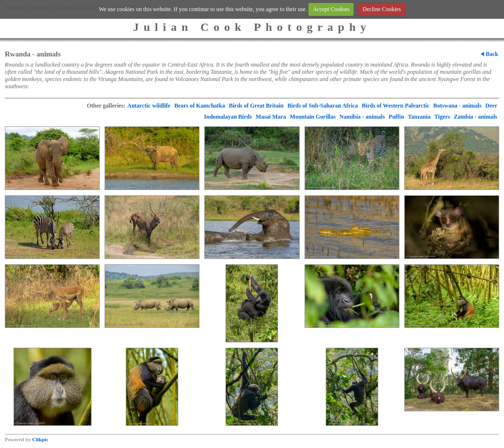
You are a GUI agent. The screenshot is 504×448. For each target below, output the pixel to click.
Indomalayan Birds (228, 117)
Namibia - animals (362, 117)
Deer (491, 106)
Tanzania (419, 117)
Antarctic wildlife (149, 106)
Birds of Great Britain (256, 106)
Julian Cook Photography (252, 27)
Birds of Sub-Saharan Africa (322, 106)
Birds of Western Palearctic (396, 106)
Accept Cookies (331, 9)
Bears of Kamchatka (200, 106)
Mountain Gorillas (313, 117)
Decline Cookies (382, 9)
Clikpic (40, 439)
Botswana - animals (457, 106)
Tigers (442, 117)
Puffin (397, 117)
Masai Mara (271, 117)
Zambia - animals (476, 117)
